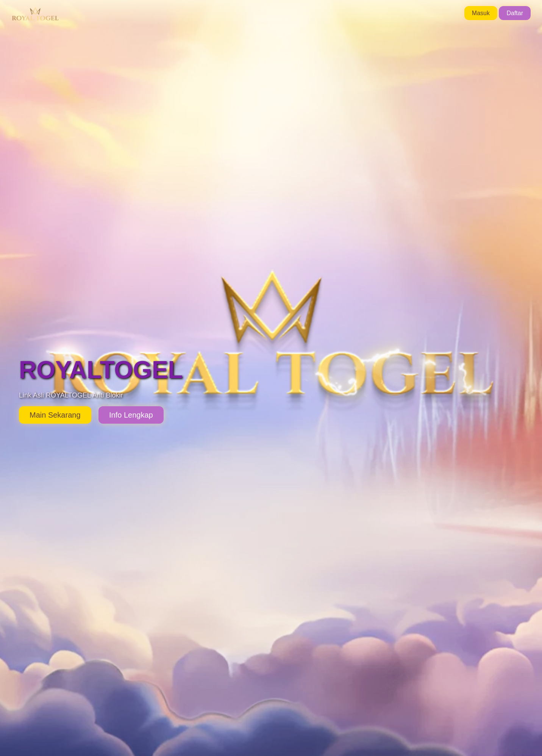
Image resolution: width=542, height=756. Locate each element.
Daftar (515, 13)
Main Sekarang (55, 415)
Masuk (481, 13)
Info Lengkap (131, 415)
